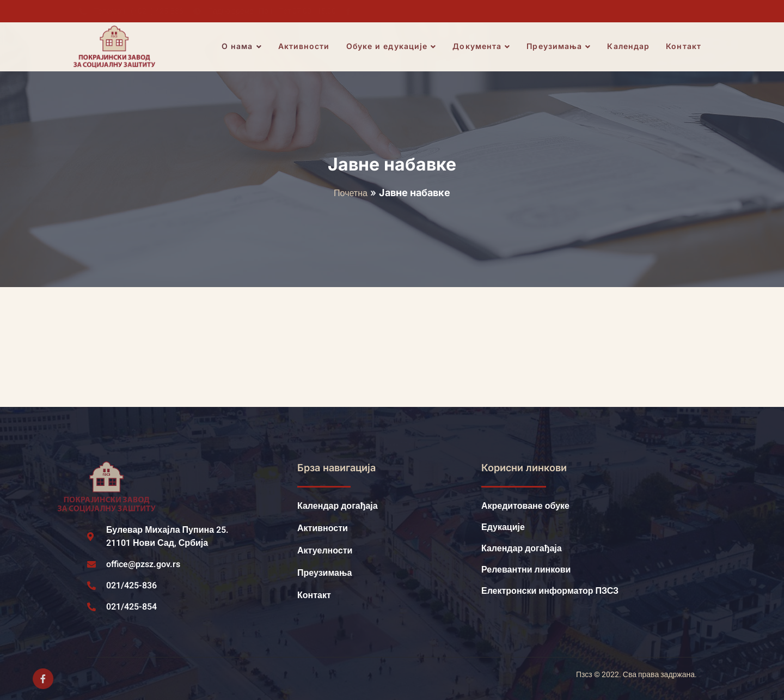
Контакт (685, 47)
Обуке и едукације (393, 47)
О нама (243, 47)
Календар (629, 47)
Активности (305, 47)
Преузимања (560, 47)
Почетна (351, 193)
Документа (482, 47)
